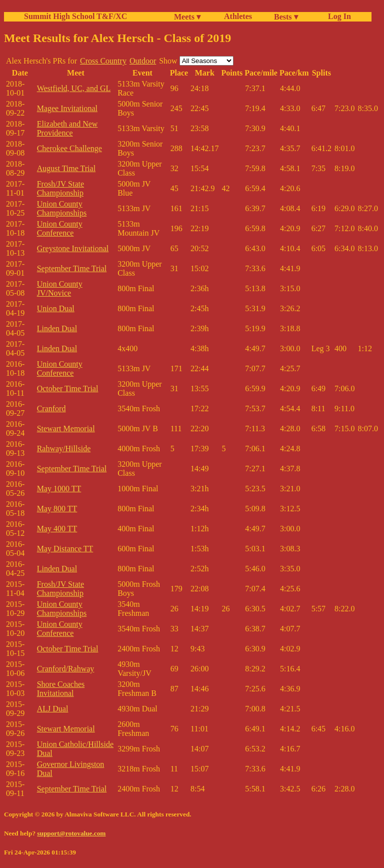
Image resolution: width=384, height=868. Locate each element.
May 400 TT (57, 529)
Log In (337, 16)
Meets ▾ (187, 17)
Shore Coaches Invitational (61, 689)
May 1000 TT (59, 489)
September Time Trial (72, 268)
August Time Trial (66, 168)
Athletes (238, 16)
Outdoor (143, 61)
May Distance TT (65, 549)
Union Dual (56, 308)
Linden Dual (57, 328)
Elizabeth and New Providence (67, 128)
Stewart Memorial (66, 428)
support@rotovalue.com (71, 833)
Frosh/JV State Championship (60, 188)
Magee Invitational (67, 108)
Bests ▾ (286, 17)
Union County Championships (62, 208)
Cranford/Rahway (66, 669)
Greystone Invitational (73, 248)
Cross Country (103, 61)
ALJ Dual (53, 709)
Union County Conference (60, 228)
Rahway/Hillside (64, 449)
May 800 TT (57, 509)
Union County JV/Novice (60, 288)
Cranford (51, 408)
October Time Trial (68, 388)
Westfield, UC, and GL (74, 88)
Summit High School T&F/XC (75, 16)
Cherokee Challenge (69, 148)
